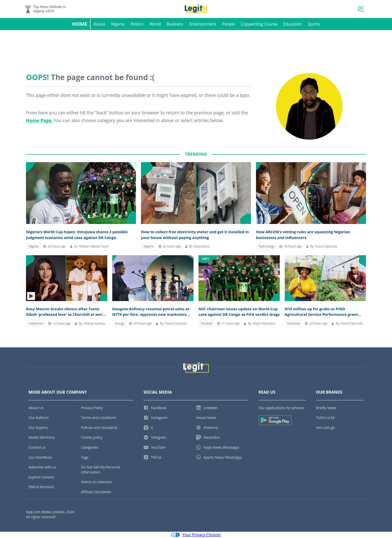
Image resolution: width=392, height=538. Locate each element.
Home (80, 24)
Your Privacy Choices (196, 535)
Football (207, 323)
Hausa (99, 24)
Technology (266, 246)
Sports (314, 24)
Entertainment (203, 24)
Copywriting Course (259, 24)
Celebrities (36, 323)
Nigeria (118, 24)
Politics (137, 24)
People (229, 24)
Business (175, 24)
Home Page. (39, 120)
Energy (119, 323)
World (155, 24)
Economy (294, 323)
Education (292, 24)
